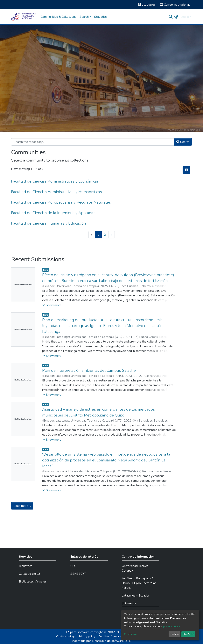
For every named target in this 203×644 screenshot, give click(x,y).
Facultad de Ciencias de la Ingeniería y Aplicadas (53, 213)
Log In (185, 17)
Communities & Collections (59, 17)
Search (183, 142)
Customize (130, 634)
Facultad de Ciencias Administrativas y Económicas (55, 181)
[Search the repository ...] (93, 142)
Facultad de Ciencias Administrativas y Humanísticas (56, 192)
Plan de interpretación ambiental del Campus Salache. (89, 370)
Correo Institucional (175, 5)
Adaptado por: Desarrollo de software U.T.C (101, 641)
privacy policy (171, 626)
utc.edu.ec (147, 5)
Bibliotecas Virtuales (33, 582)
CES (73, 566)
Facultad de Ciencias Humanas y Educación (49, 223)
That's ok (188, 634)
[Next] (112, 235)
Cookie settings (66, 637)
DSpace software (78, 632)
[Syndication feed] (186, 170)
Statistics (100, 17)
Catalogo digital (29, 574)
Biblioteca (26, 566)
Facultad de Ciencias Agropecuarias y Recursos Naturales (61, 202)
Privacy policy (87, 637)
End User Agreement (112, 637)
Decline (174, 634)
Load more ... (22, 506)
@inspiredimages (189, 130)
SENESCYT (78, 574)
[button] (176, 17)
